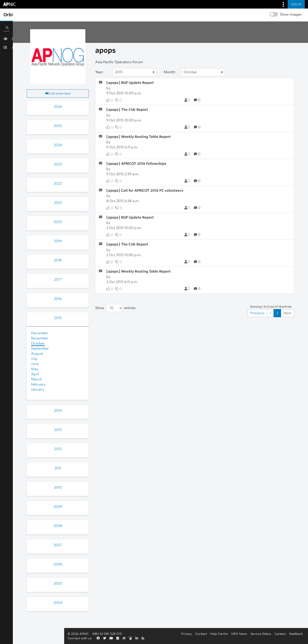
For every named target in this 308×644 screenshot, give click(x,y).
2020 (58, 222)
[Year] (135, 72)
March (36, 379)
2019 (58, 241)
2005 (58, 583)
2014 (58, 411)
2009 (58, 507)
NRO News (145, 638)
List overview (58, 93)
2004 (58, 603)
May (35, 369)
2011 (58, 468)
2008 (58, 526)
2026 (58, 107)
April (35, 374)
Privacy (93, 638)
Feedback (202, 638)
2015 (58, 318)
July (34, 359)
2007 (58, 545)
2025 (58, 126)
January (38, 389)
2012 (58, 449)
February (38, 384)
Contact (107, 638)
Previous (257, 313)
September (40, 348)
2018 (58, 260)
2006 (58, 564)
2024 (58, 145)
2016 (58, 299)
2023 (58, 164)
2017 (58, 280)
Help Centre (125, 638)
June (35, 364)
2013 (58, 430)
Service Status (167, 638)
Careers (186, 638)
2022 (58, 183)
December (40, 333)
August (37, 354)
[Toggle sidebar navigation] (8, 15)
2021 (58, 203)
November (40, 338)
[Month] (203, 72)
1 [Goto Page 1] (270, 313)
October (38, 343)
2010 (58, 487)
